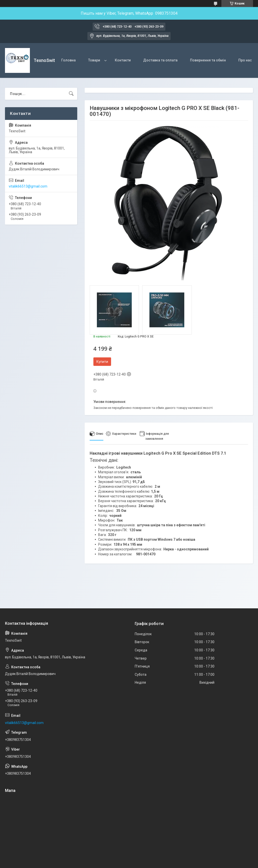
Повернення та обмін (208, 60)
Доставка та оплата (160, 60)
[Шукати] (71, 94)
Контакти (123, 60)
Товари (94, 60)
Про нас (245, 60)
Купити (102, 362)
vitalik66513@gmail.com (28, 186)
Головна (68, 60)
